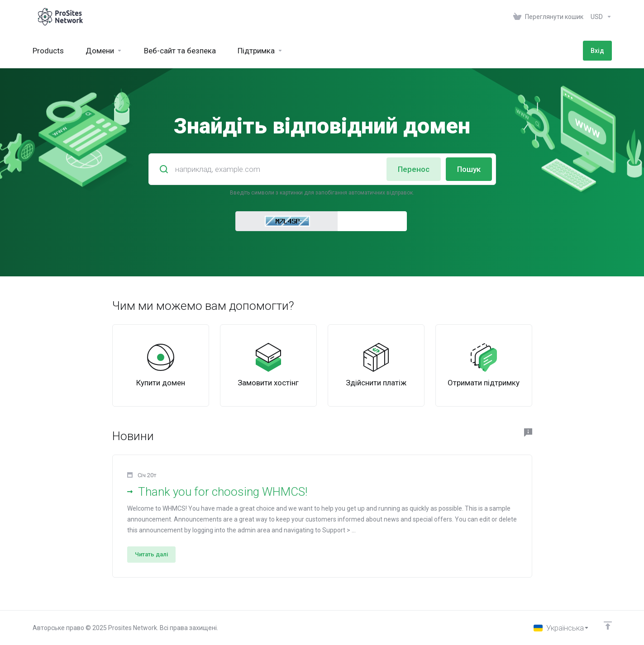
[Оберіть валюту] (599, 17)
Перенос (414, 169)
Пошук (469, 169)
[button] (322, 516)
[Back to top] (608, 626)
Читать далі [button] (151, 554)
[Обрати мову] (561, 628)
